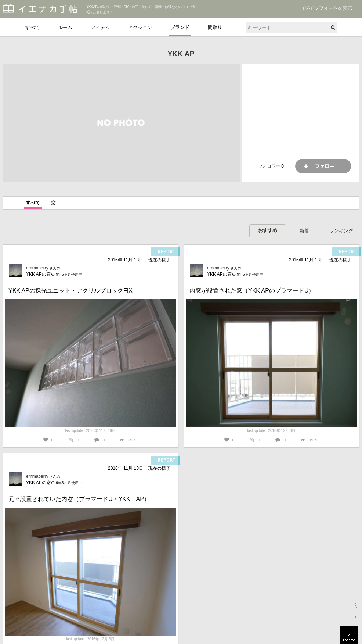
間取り (215, 27)
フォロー (323, 166)
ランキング (341, 231)
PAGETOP (349, 635)
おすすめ (268, 230)
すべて (32, 27)
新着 (304, 231)
